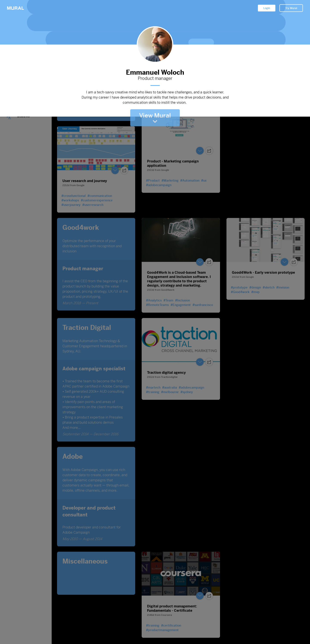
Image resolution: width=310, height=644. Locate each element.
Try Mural (291, 8)
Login (267, 8)
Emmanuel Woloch (155, 71)
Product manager (155, 79)
